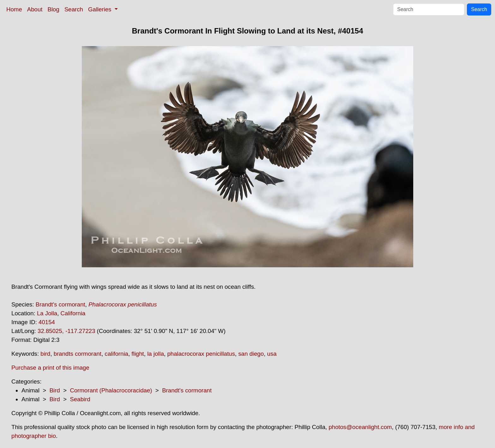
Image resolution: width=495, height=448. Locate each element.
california (117, 354)
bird (45, 354)
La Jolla (47, 313)
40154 (47, 322)
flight (138, 354)
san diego (251, 354)
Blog (54, 9)
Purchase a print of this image (50, 368)
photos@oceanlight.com (360, 427)
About (35, 9)
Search (74, 9)
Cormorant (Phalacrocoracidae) (111, 390)
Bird (55, 390)
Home (14, 9)
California (73, 313)
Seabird (80, 399)
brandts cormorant (78, 354)
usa (272, 354)
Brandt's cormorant (60, 304)
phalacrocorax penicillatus (201, 354)
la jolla (155, 354)
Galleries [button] (101, 9)
